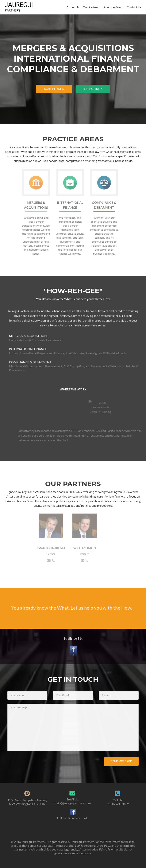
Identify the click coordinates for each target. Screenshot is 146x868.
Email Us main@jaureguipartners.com (72, 801)
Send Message (121, 761)
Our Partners (91, 7)
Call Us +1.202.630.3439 (117, 802)
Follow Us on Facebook (72, 818)
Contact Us (134, 7)
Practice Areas (113, 7)
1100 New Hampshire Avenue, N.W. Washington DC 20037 (27, 802)
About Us (73, 7)
